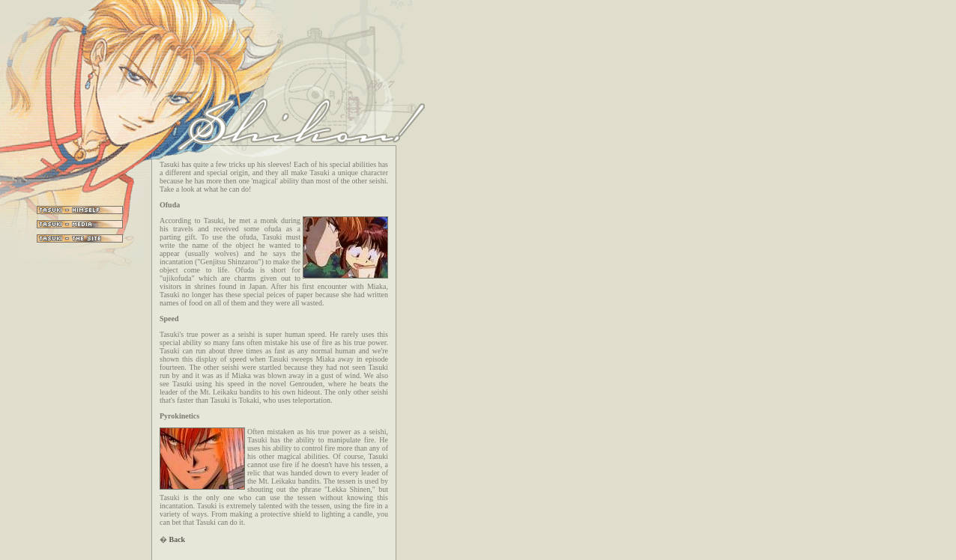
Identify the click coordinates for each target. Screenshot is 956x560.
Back (178, 539)
